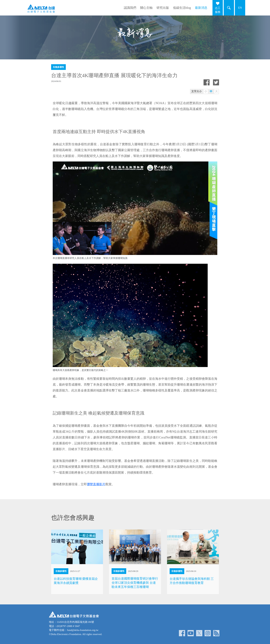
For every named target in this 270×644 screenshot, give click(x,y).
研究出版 (163, 8)
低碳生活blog (182, 8)
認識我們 (130, 8)
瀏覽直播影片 (96, 484)
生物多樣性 (58, 67)
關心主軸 (146, 8)
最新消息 (201, 8)
